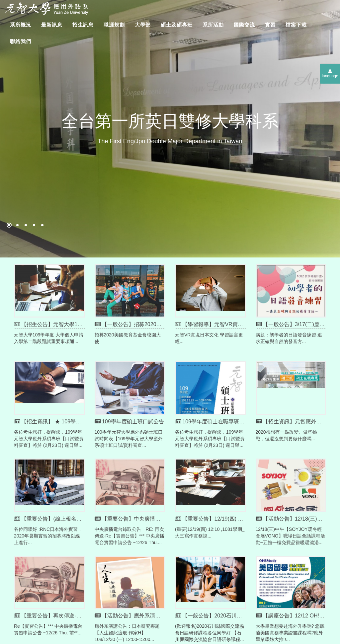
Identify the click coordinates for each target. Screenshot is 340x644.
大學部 (143, 25)
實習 (270, 25)
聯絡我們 (21, 41)
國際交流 (244, 25)
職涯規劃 (114, 25)
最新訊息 (52, 25)
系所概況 (21, 25)
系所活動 (213, 25)
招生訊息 (83, 25)
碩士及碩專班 (177, 25)
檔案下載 (296, 25)
